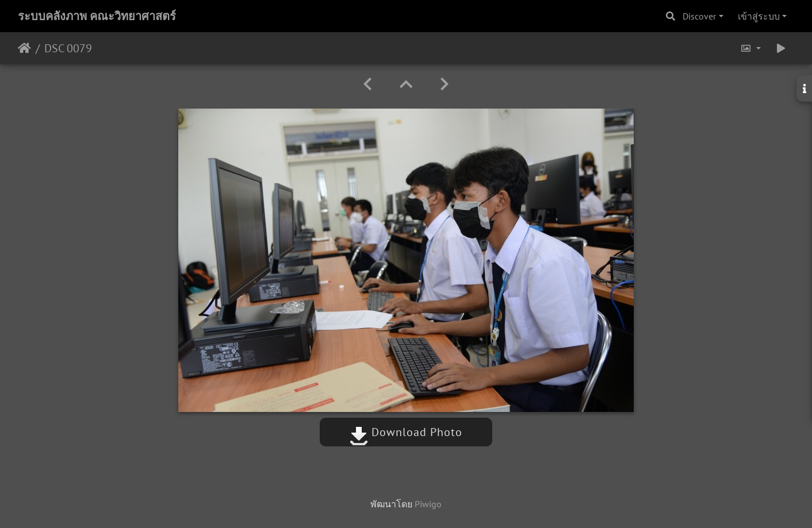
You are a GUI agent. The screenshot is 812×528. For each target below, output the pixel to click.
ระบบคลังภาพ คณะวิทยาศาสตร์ (97, 16)
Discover (699, 16)
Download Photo (406, 432)
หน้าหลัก (24, 48)
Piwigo (428, 504)
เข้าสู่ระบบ (759, 16)
